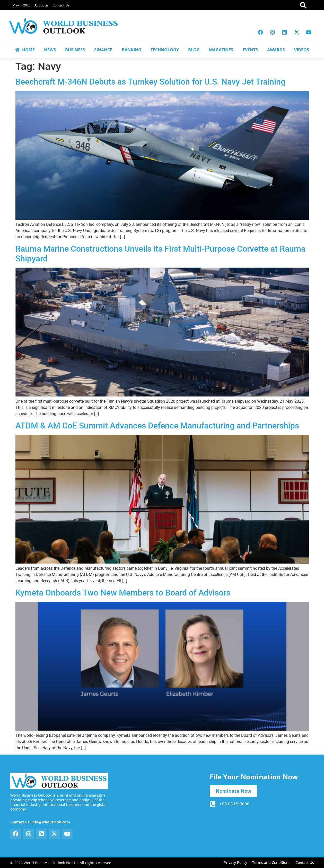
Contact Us (61, 5)
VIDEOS (302, 50)
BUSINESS (75, 50)
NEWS (50, 50)
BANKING (132, 50)
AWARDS (276, 50)
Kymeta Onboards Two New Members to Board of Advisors (123, 593)
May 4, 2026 (21, 5)
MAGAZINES (221, 50)
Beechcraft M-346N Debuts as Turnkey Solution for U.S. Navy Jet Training (150, 82)
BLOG (194, 50)
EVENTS (250, 50)
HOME (25, 50)
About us (41, 5)
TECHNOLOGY (165, 50)
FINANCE (103, 50)
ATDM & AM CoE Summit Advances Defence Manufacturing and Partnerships (157, 426)
